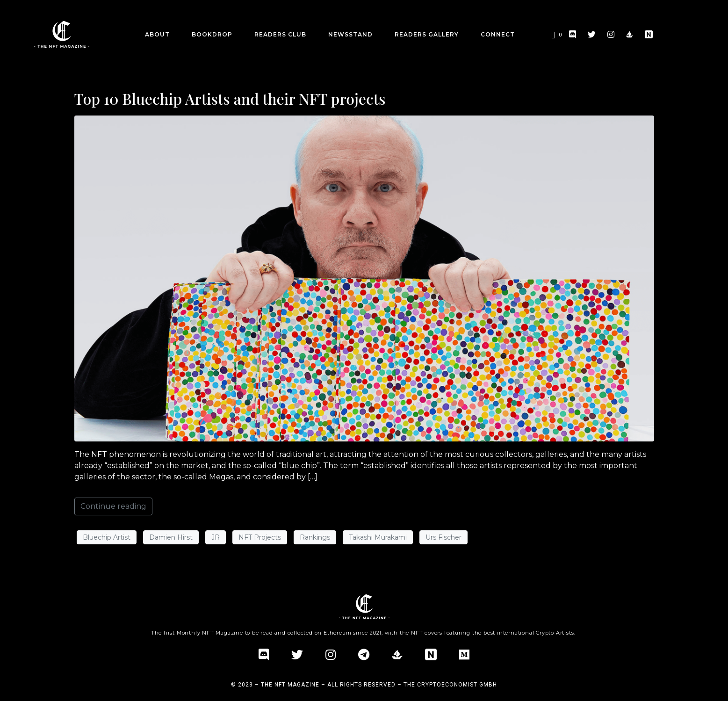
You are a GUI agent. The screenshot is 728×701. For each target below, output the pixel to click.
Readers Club (280, 34)
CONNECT (498, 34)
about (157, 34)
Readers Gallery (427, 34)
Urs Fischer (443, 537)
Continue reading (113, 506)
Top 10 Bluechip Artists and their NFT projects (230, 98)
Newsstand (350, 34)
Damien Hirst (171, 537)
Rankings (315, 537)
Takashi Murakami (378, 537)
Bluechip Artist (107, 537)
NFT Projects (260, 537)
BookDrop (212, 34)
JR (216, 537)
